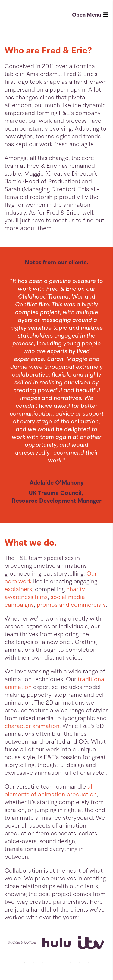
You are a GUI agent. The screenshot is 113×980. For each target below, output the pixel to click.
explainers (18, 589)
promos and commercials (71, 605)
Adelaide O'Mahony (57, 483)
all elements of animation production (51, 791)
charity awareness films (45, 593)
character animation (32, 726)
